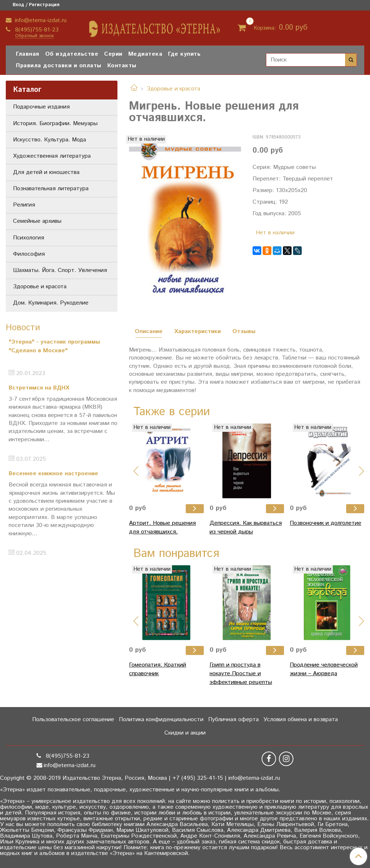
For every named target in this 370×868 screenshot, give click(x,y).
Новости (23, 328)
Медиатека (145, 54)
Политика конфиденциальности (161, 720)
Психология (29, 238)
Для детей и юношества (46, 172)
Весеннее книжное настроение (53, 474)
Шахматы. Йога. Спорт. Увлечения (60, 270)
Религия (24, 205)
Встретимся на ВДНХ (39, 388)
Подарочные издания (41, 107)
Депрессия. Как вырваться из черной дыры (246, 527)
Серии (113, 54)
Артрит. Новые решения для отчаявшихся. (162, 527)
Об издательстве (72, 54)
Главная (28, 54)
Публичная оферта (233, 720)
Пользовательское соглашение (73, 720)
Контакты (122, 66)
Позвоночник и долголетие (326, 523)
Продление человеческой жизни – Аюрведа (324, 669)
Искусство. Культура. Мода (50, 140)
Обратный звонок (35, 36)
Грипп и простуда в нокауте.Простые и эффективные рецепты (241, 674)
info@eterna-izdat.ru (40, 20)
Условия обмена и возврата (301, 720)
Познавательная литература (51, 189)
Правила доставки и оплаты (59, 66)
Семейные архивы (37, 221)
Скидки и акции (185, 733)
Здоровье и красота (173, 89)
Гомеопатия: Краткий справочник (158, 669)
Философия (29, 254)
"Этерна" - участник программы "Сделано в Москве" (54, 346)
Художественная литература (52, 156)
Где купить (184, 54)
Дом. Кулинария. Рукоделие (51, 303)
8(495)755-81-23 (36, 30)
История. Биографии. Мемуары (55, 124)
